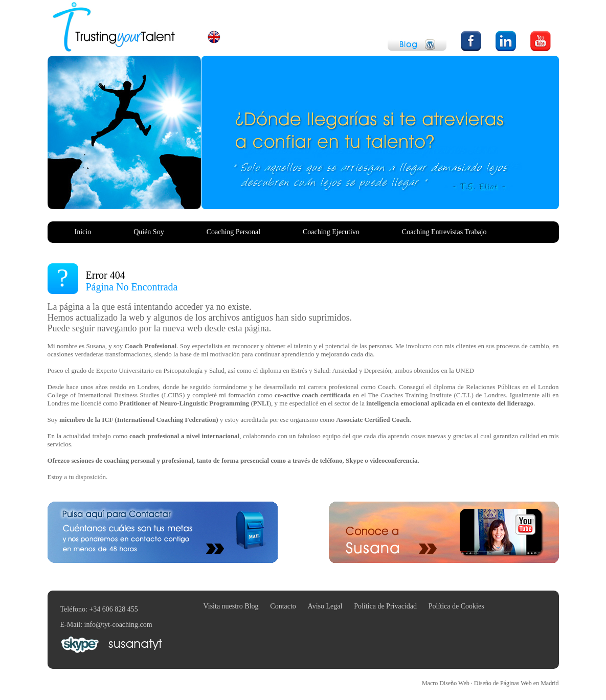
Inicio (83, 232)
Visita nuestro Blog (231, 606)
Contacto (283, 606)
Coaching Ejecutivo (331, 232)
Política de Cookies (456, 606)
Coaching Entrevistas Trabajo (444, 232)
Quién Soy (149, 232)
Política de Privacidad (385, 606)
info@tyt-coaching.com (118, 625)
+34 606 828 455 (113, 609)
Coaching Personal (233, 232)
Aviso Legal (325, 606)
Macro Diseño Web (490, 683)
